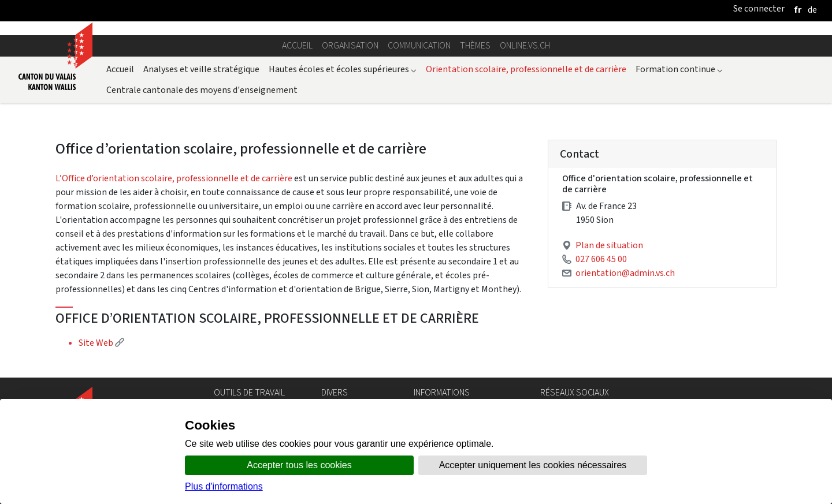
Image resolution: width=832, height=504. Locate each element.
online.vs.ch (525, 45)
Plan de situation (609, 245)
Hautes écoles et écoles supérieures (343, 69)
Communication (419, 45)
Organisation (350, 45)
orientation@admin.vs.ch (625, 273)
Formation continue (679, 69)
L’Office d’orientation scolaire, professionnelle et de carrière (174, 178)
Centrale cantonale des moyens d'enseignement (202, 90)
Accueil (297, 45)
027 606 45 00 (601, 259)
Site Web (101, 343)
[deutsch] (812, 10)
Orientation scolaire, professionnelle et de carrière (526, 69)
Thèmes (475, 45)
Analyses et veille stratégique (201, 69)
